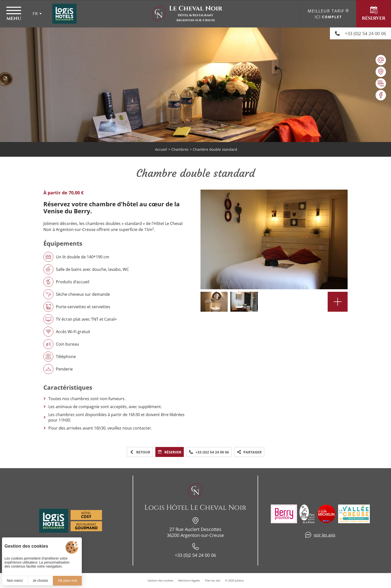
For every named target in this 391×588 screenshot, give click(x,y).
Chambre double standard (215, 149)
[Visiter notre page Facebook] (381, 95)
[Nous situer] (381, 72)
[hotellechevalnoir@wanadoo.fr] (381, 60)
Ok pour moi (67, 581)
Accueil (161, 149)
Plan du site (213, 580)
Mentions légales (189, 580)
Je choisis (40, 581)
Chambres (180, 149)
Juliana (239, 580)
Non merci (15, 581)
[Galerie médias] (381, 83)
